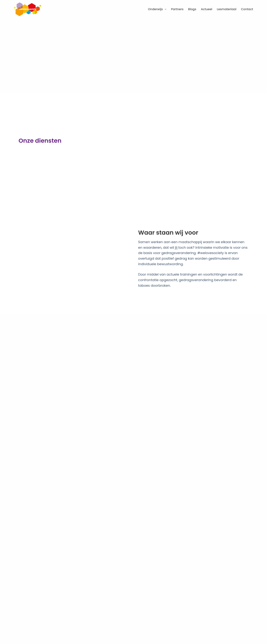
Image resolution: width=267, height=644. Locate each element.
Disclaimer (123, 622)
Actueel (207, 9)
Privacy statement (81, 622)
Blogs (192, 9)
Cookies (105, 622)
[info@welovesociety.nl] (18, 537)
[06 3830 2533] (18, 526)
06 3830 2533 (36, 525)
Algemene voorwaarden (47, 622)
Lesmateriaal (227, 9)
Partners (177, 9)
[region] (219, 615)
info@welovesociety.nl (44, 535)
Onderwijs (158, 9)
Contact (247, 9)
